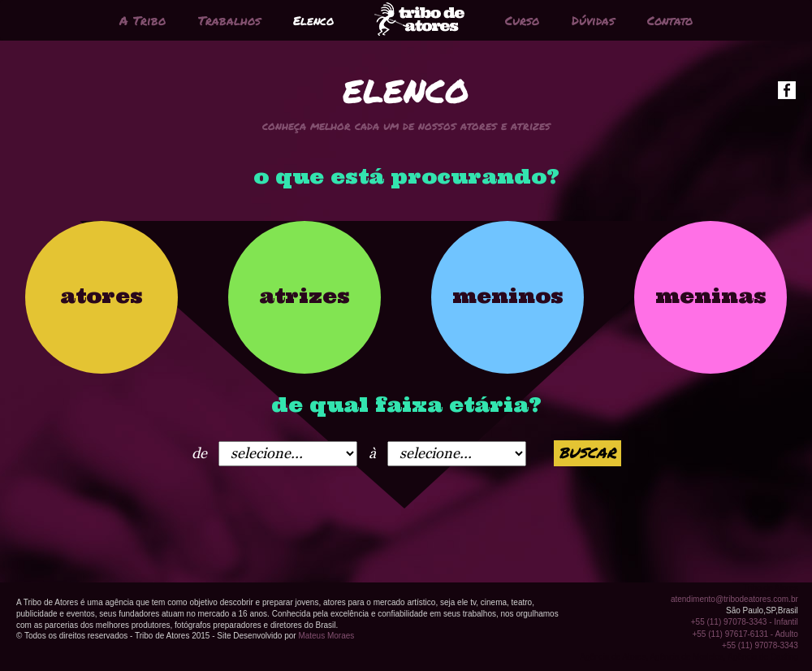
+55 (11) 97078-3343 (760, 645)
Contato (670, 20)
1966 (288, 454)
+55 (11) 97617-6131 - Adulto (745, 634)
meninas (711, 296)
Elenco (313, 20)
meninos (508, 296)
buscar (587, 452)
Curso (522, 20)
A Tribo (143, 20)
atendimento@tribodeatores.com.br (734, 599)
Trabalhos (229, 20)
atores (101, 296)
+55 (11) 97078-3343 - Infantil (745, 622)
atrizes (304, 296)
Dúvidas (593, 20)
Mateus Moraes (326, 636)
